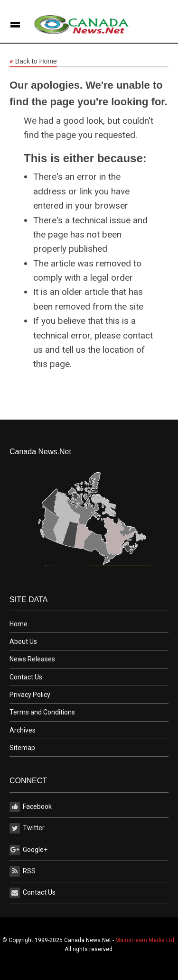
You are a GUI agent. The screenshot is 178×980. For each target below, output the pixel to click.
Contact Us (26, 677)
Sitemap (22, 748)
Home (19, 624)
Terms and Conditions (42, 712)
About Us (23, 641)
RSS (23, 871)
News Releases (32, 659)
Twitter (27, 828)
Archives (23, 730)
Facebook (31, 807)
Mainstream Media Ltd (145, 940)
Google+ (28, 850)
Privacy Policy (30, 695)
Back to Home (33, 62)
